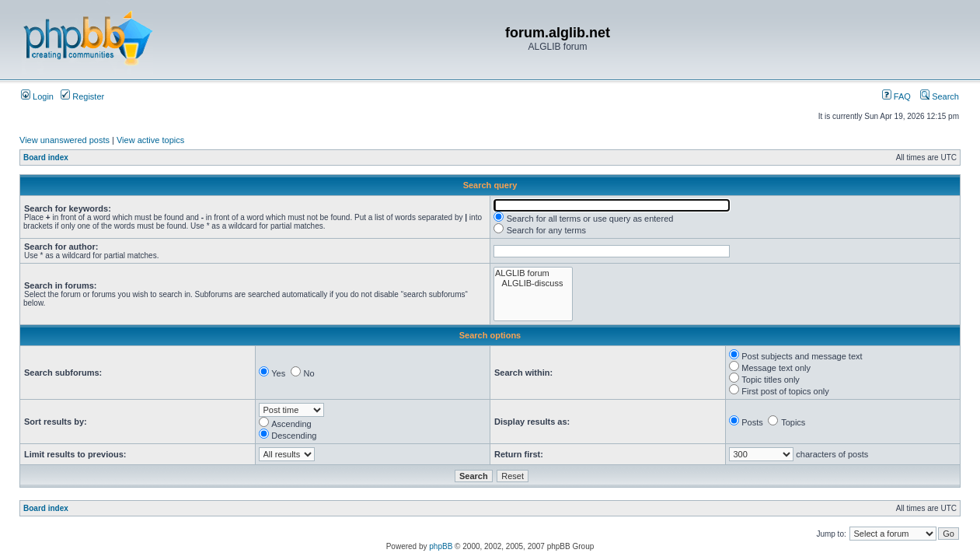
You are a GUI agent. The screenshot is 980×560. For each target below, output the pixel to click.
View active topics (150, 140)
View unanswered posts (65, 140)
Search (940, 96)
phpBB (441, 546)
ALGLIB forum (533, 273)
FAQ (896, 96)
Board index (46, 157)
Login (37, 96)
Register (82, 96)
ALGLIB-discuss (533, 283)
